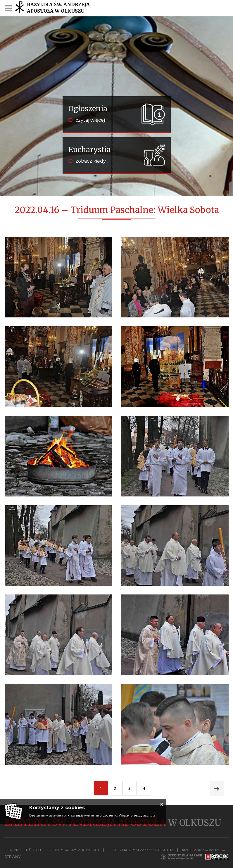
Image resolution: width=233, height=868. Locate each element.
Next (217, 788)
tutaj (153, 815)
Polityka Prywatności (74, 850)
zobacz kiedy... (88, 161)
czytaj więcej (87, 120)
